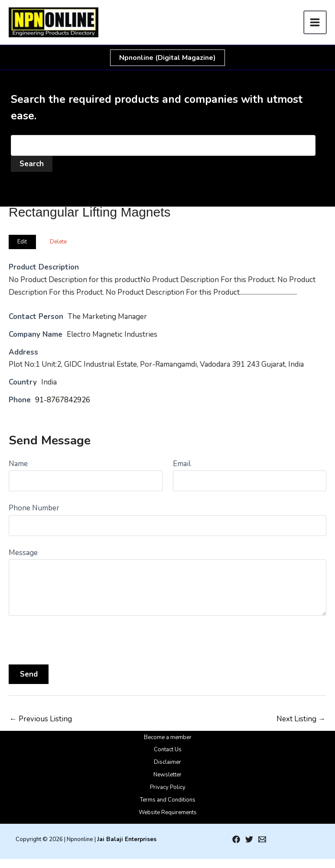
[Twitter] (249, 839)
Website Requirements (168, 812)
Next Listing (301, 719)
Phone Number (34, 508)
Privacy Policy (168, 787)
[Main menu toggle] (315, 22)
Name (18, 464)
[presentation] (75, 637)
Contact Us (168, 750)
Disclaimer (167, 762)
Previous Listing (41, 719)
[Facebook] (236, 839)
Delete (58, 242)
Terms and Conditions (168, 800)
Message (23, 553)
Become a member (168, 737)
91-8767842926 (63, 400)
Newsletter (167, 775)
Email (182, 464)
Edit (22, 242)
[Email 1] (262, 839)
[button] (167, 58)
